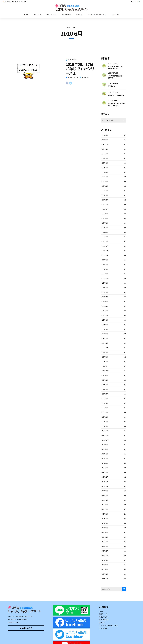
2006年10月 (105, 555)
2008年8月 (104, 495)
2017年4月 (104, 232)
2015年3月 (104, 288)
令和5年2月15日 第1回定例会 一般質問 (117, 104)
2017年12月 (105, 200)
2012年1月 (104, 362)
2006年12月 (105, 551)
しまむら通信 (115, 15)
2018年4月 (104, 181)
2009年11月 (105, 435)
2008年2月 (104, 519)
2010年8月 (104, 398)
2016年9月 (104, 260)
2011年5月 (104, 380)
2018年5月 (104, 177)
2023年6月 (104, 149)
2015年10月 (105, 278)
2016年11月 (105, 251)
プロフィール (37, 15)
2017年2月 (104, 241)
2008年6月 (104, 505)
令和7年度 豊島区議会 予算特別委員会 (117, 67)
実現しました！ (52, 15)
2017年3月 (104, 237)
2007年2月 (104, 546)
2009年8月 (104, 449)
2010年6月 (104, 408)
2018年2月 (104, 191)
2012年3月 (104, 357)
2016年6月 (104, 274)
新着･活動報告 (66, 15)
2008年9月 (104, 491)
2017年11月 (105, 204)
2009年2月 (104, 468)
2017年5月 (104, 228)
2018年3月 (104, 186)
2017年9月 (104, 214)
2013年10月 (105, 315)
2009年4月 (104, 463)
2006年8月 (104, 565)
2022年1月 (104, 158)
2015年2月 (104, 292)
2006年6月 (104, 569)
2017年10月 (105, 209)
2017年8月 (104, 218)
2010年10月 (105, 394)
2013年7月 (104, 329)
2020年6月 (104, 163)
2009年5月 (104, 458)
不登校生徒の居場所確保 (116, 95)
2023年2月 (104, 154)
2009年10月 (105, 440)
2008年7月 (104, 500)
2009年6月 (104, 454)
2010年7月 (104, 403)
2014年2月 (104, 311)
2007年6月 (104, 532)
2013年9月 (104, 320)
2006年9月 (104, 560)
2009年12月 (105, 431)
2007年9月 (104, 528)
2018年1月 (104, 195)
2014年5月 (104, 306)
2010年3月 (104, 417)
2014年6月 (104, 301)
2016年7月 (104, 269)
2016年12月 (105, 246)
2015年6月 (104, 283)
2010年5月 (104, 412)
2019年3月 (104, 168)
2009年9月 (104, 445)
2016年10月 (105, 255)
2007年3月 (104, 542)
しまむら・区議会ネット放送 (96, 15)
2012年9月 (104, 352)
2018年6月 (104, 172)
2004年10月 (105, 579)
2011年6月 (104, 375)
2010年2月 (104, 422)
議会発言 (79, 15)
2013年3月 (104, 334)
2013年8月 (104, 325)
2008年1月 (104, 523)
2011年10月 (105, 371)
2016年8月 (104, 264)
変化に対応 (112, 86)
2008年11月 (105, 482)
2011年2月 (104, 389)
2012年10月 (105, 348)
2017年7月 (104, 223)
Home (26, 15)
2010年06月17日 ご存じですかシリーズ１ (81, 69)
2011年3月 (104, 385)
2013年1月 (104, 343)
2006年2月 (104, 574)
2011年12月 (105, 366)
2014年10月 (105, 297)
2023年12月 (105, 144)
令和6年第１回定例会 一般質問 (117, 77)
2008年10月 (105, 486)
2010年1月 (104, 426)
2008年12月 (105, 477)
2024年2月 (104, 140)
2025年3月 (104, 135)
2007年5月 (104, 537)
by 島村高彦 (86, 78)
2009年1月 (104, 472)
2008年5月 (104, 509)
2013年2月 (104, 338)
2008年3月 (104, 514)
